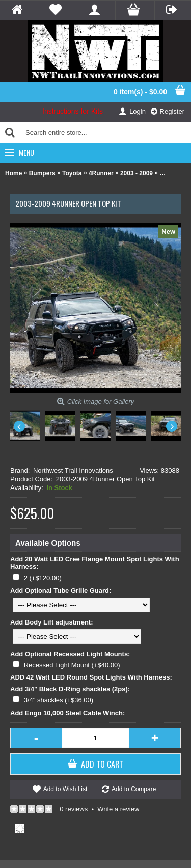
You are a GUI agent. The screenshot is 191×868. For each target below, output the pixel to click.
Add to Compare (134, 789)
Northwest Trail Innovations (73, 470)
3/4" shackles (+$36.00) (59, 700)
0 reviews (74, 809)
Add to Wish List (65, 789)
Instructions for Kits (73, 111)
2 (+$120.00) (43, 578)
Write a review (118, 809)
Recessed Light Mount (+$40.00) (72, 665)
